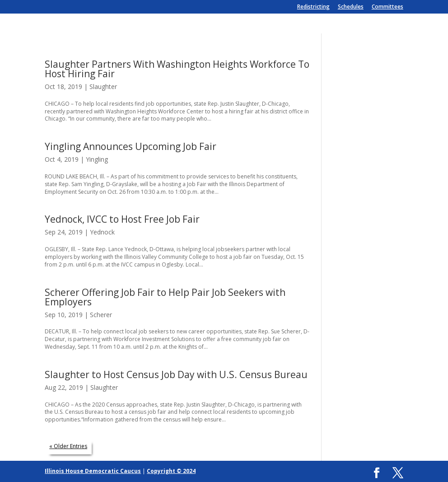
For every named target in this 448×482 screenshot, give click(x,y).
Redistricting (313, 7)
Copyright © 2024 (171, 471)
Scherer (101, 315)
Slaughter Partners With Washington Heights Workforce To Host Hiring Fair (177, 69)
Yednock (102, 232)
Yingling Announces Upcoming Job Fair (131, 146)
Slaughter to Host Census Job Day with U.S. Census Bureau (176, 374)
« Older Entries (68, 446)
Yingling (97, 159)
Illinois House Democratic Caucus (93, 471)
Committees (387, 7)
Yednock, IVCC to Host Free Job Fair (122, 219)
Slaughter (103, 87)
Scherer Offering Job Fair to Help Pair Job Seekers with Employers (165, 297)
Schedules (351, 7)
